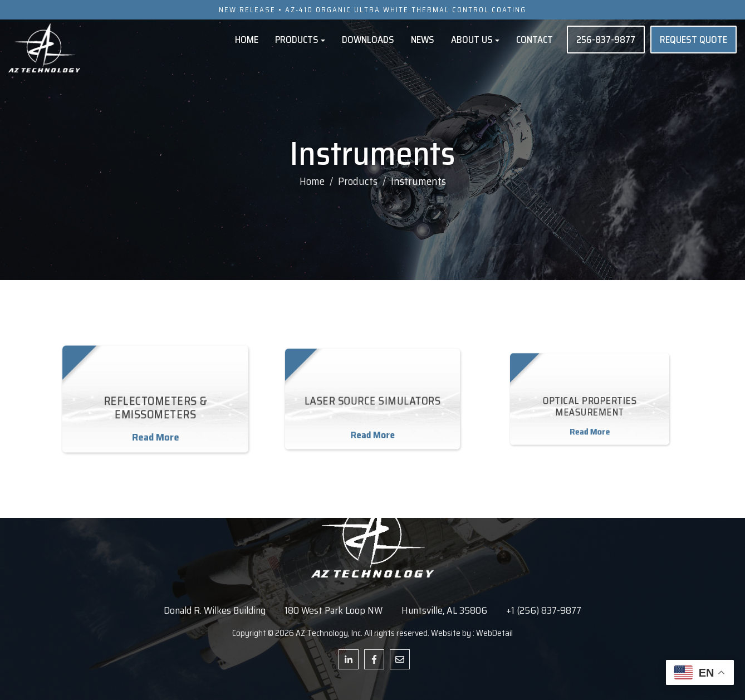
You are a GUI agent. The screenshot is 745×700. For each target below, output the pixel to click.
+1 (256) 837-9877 (544, 610)
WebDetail (494, 633)
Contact (535, 40)
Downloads (368, 40)
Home (247, 40)
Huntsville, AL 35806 (444, 610)
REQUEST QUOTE (693, 40)
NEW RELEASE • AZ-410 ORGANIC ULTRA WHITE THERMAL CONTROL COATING (372, 10)
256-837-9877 (606, 40)
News (423, 40)
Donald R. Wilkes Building (215, 610)
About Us (475, 40)
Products (300, 40)
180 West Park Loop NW (334, 610)
